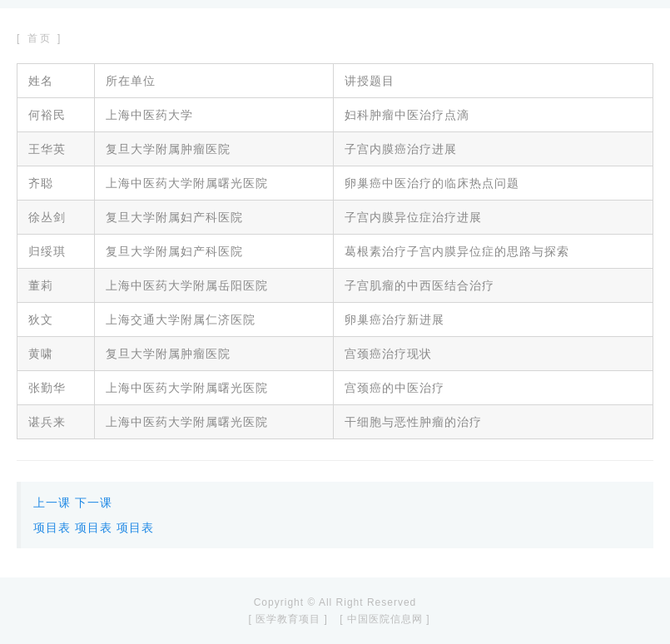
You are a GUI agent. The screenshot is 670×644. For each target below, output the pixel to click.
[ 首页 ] (40, 38)
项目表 (52, 528)
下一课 (94, 503)
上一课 (52, 503)
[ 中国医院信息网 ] (385, 619)
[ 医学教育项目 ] (288, 619)
